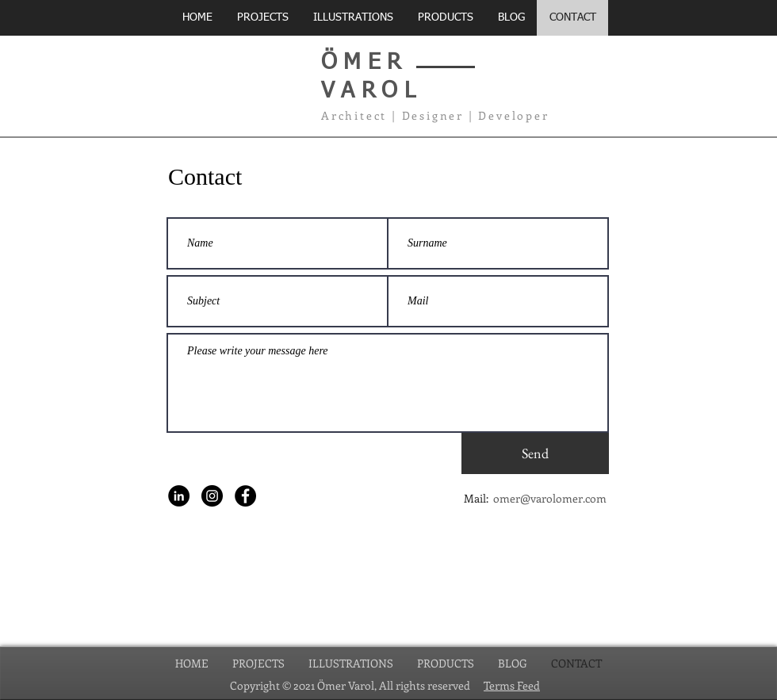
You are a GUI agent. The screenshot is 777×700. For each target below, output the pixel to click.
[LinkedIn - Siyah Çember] (179, 496)
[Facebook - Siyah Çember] (245, 496)
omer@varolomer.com (550, 498)
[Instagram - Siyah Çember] (212, 496)
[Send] (535, 453)
